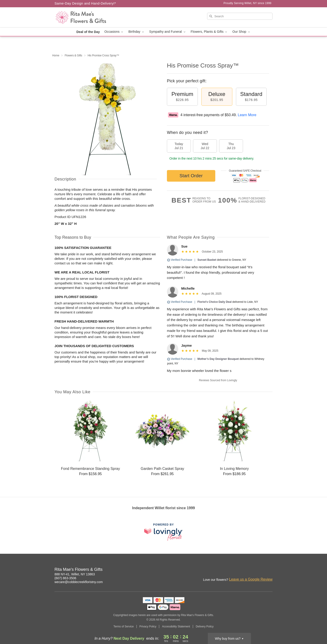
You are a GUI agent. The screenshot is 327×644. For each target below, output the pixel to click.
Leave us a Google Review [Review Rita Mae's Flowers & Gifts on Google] (251, 579)
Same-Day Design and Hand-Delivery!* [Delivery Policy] (85, 3)
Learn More (247, 115)
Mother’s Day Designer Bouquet (218, 359)
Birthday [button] (136, 32)
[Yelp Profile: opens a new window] (269, 570)
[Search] (240, 16)
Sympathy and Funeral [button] (168, 32)
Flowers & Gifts (73, 55)
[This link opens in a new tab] (163, 532)
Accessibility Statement (176, 626)
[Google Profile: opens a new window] (259, 570)
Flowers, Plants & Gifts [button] (209, 32)
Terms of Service (123, 626)
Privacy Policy (148, 626)
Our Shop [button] (241, 32)
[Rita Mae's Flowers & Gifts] (87, 18)
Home (56, 55)
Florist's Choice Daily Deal (215, 302)
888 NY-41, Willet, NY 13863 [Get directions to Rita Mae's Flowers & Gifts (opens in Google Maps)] (75, 574)
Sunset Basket (207, 260)
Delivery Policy (205, 626)
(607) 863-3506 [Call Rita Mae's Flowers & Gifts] (65, 578)
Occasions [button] (114, 32)
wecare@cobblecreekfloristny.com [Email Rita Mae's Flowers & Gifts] (79, 582)
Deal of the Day (88, 32)
